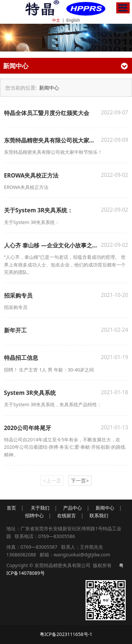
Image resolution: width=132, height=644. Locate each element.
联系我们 (99, 515)
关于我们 (40, 508)
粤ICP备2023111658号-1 (66, 634)
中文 (56, 20)
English (73, 20)
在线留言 (67, 515)
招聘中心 (34, 515)
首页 (11, 508)
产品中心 (73, 508)
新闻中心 (49, 88)
